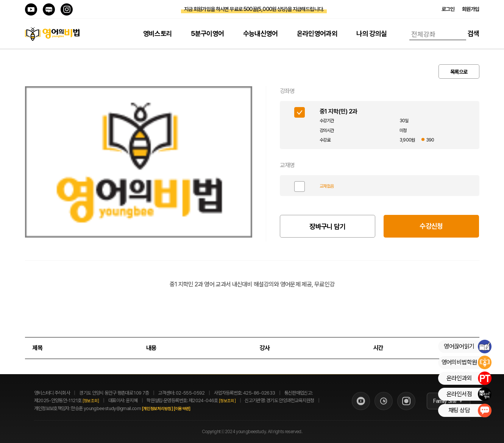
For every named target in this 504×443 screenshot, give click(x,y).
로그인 (448, 9)
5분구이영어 (207, 33)
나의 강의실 (371, 33)
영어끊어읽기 (467, 347)
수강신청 (431, 226)
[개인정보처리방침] (165, 409)
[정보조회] (91, 401)
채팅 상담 (470, 410)
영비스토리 (158, 33)
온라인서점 (469, 394)
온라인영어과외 (317, 33)
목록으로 (459, 72)
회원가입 (470, 9)
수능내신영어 (261, 33)
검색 (474, 33)
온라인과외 (469, 378)
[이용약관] (190, 409)
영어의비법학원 (466, 362)
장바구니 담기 (328, 226)
